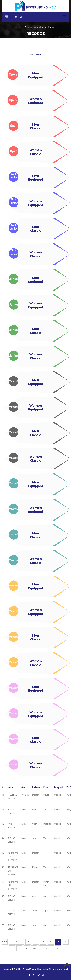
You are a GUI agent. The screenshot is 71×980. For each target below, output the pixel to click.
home (17, 27)
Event (46, 787)
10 (34, 949)
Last (58, 949)
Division (36, 787)
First (5, 942)
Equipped (59, 787)
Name (11, 787)
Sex (23, 787)
